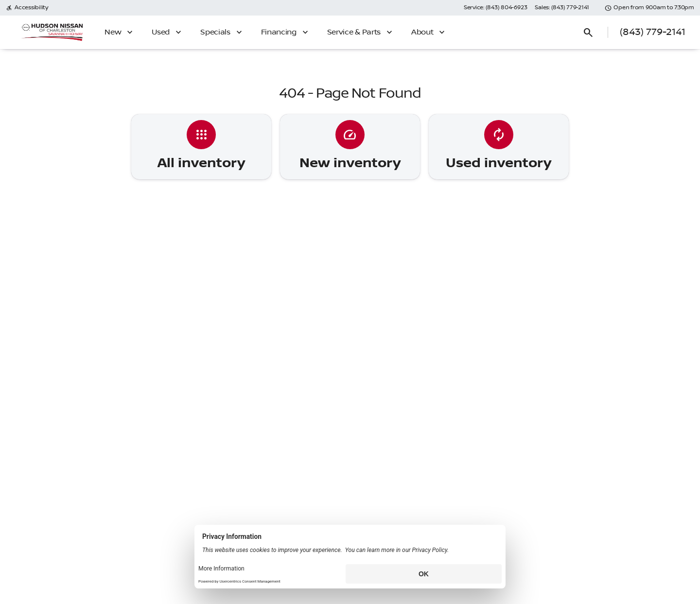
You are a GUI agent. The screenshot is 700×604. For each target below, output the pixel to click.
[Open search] (588, 33)
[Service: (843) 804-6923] (495, 8)
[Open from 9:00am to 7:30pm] (649, 8)
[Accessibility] (27, 8)
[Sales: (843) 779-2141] (562, 8)
